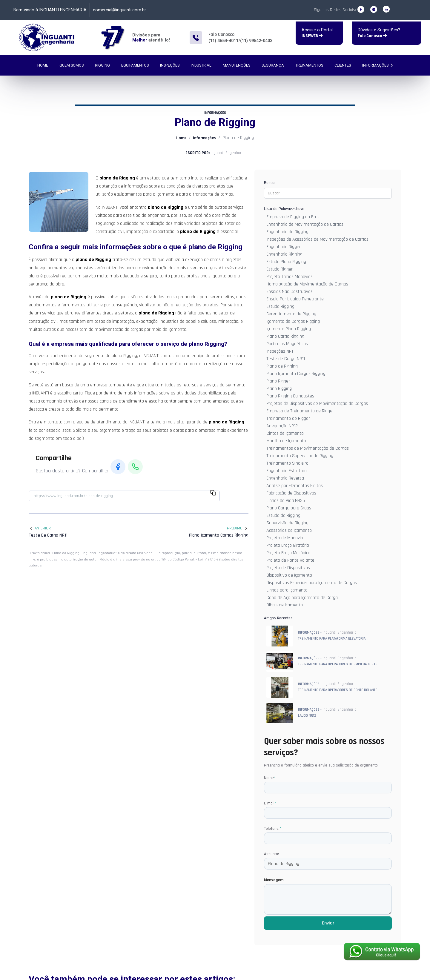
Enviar (328, 923)
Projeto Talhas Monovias (290, 277)
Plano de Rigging (282, 366)
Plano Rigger (278, 381)
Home (43, 65)
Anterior (40, 528)
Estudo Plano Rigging (286, 262)
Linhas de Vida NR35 (286, 501)
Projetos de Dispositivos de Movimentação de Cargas (317, 404)
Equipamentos (135, 65)
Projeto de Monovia (285, 538)
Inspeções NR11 (280, 351)
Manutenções (236, 65)
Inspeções (170, 65)
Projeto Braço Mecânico (288, 553)
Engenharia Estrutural (287, 471)
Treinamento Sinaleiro (287, 463)
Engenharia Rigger (284, 247)
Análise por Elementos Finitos (295, 486)
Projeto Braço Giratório (288, 545)
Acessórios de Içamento (289, 530)
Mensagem (274, 880)
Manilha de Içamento (286, 441)
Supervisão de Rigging (287, 523)
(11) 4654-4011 (223, 41)
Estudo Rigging (280, 307)
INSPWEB (312, 36)
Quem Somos (72, 65)
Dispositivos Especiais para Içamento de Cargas (312, 583)
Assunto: (271, 854)
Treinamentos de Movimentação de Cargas (308, 448)
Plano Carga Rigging (285, 336)
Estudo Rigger (279, 269)
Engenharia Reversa (285, 478)
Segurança (273, 65)
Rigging (102, 65)
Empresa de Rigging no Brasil (294, 217)
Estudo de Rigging (283, 516)
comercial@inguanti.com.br (119, 10)
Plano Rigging (279, 389)
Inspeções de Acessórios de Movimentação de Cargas (317, 239)
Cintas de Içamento (285, 433)
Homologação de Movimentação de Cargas (307, 284)
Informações (377, 65)
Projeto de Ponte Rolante (290, 560)
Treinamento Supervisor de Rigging (300, 456)
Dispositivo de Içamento (289, 575)
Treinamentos (309, 65)
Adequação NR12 (282, 426)
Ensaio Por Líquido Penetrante (295, 299)
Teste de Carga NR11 (286, 359)
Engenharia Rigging (284, 254)
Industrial (201, 65)
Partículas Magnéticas (287, 344)
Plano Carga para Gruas (289, 508)
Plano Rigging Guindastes (290, 396)
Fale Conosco (372, 36)
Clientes (343, 65)
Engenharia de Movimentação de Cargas (305, 224)
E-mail (270, 803)
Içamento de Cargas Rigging (293, 321)
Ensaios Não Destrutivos (290, 292)
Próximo (238, 528)
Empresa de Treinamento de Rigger (300, 411)
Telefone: (273, 829)
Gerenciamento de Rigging (291, 314)
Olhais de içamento (285, 605)
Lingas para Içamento (287, 590)
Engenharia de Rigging (287, 232)
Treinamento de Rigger (288, 418)
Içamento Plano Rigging (289, 329)
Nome (270, 778)
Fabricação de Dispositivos (291, 493)
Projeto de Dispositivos (288, 568)
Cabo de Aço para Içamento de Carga (302, 598)
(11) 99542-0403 (256, 41)
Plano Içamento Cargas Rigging (296, 374)
